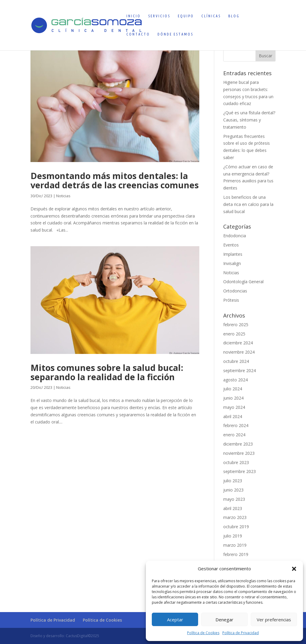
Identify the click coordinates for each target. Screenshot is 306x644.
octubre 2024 (236, 361)
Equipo (186, 16)
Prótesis (231, 300)
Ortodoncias (235, 291)
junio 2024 (233, 398)
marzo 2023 (235, 517)
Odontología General (243, 282)
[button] (294, 569)
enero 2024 (234, 435)
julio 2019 (233, 536)
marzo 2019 (235, 545)
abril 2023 (233, 508)
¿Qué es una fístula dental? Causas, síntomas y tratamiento (249, 120)
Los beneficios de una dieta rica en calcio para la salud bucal (248, 204)
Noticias (63, 196)
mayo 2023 (234, 499)
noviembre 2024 (239, 352)
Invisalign (232, 263)
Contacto (138, 34)
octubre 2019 (236, 527)
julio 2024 (233, 389)
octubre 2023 (236, 462)
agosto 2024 (235, 380)
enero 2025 (234, 334)
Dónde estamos (175, 34)
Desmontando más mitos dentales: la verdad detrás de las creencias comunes (115, 180)
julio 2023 (233, 481)
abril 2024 (233, 416)
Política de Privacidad (241, 633)
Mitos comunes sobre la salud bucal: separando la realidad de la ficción (107, 372)
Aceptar (175, 620)
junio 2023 (233, 490)
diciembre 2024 (238, 343)
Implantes (233, 254)
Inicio (134, 16)
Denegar (224, 620)
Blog (234, 16)
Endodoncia (235, 236)
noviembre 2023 (239, 453)
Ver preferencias (274, 620)
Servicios (159, 16)
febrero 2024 (236, 425)
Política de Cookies (203, 633)
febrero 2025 (236, 325)
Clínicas (211, 16)
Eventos (231, 245)
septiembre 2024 (240, 370)
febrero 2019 (236, 554)
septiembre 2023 (240, 471)
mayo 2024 (234, 407)
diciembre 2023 (238, 444)
